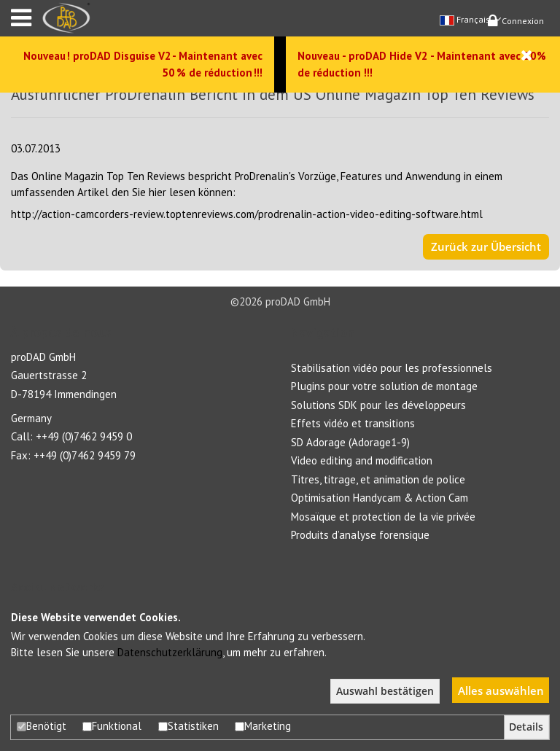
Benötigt (42, 726)
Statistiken (188, 726)
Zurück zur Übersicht (486, 246)
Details (526, 727)
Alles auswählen (501, 690)
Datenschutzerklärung (170, 652)
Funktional (112, 726)
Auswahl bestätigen (385, 691)
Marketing (263, 726)
